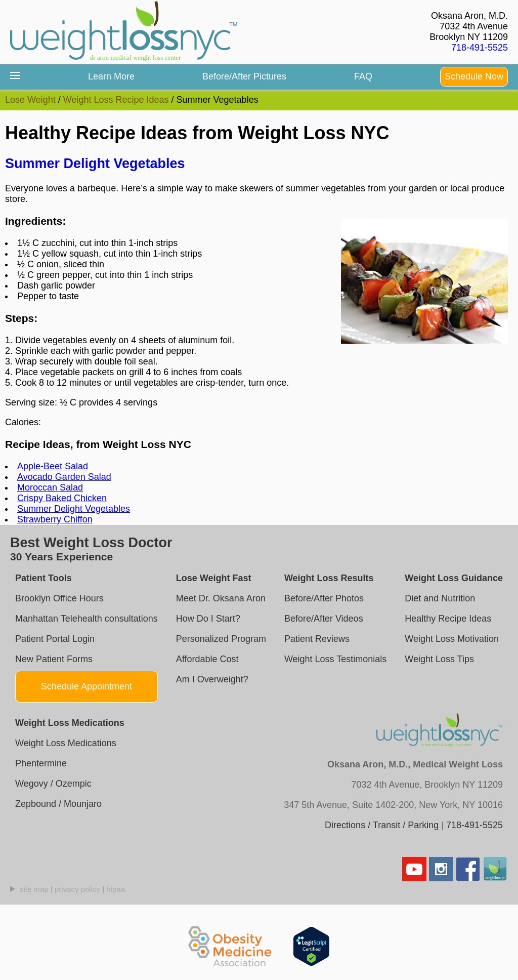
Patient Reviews (317, 639)
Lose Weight (30, 100)
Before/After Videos (324, 619)
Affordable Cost (207, 659)
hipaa (116, 889)
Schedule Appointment (87, 686)
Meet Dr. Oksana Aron (221, 598)
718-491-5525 (480, 48)
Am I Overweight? (212, 679)
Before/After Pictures (244, 76)
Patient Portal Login (55, 639)
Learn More (111, 76)
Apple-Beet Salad (53, 466)
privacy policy (77, 889)
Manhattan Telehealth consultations (87, 619)
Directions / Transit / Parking (382, 825)
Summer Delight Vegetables (95, 164)
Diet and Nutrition (440, 598)
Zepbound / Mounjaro (58, 804)
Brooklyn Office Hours (59, 598)
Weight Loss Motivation (452, 639)
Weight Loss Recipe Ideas (116, 100)
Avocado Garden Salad (64, 477)
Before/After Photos (324, 598)
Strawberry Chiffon (55, 519)
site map (34, 889)
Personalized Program (221, 639)
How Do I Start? (208, 619)
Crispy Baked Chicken (62, 498)
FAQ (363, 76)
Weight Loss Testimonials (335, 659)
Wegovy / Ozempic (53, 784)
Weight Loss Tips (439, 659)
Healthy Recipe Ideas (448, 619)
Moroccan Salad (50, 487)
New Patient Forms (54, 659)
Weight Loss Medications (66, 743)
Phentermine (41, 763)
